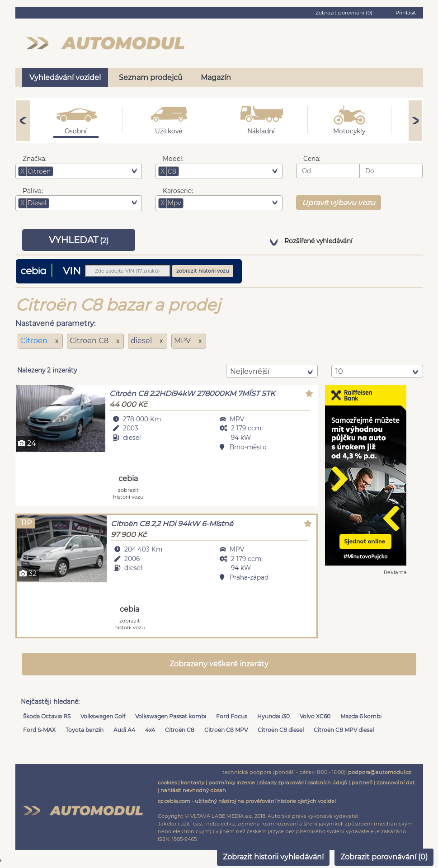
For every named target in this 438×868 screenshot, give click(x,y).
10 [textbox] (339, 371)
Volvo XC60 (315, 716)
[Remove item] (23, 171)
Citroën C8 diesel (281, 730)
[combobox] (79, 171)
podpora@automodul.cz (380, 772)
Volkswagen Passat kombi (171, 716)
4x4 (150, 730)
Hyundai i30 (273, 716)
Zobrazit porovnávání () (384, 857)
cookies (167, 783)
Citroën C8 (180, 730)
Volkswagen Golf (103, 716)
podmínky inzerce (232, 783)
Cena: (312, 159)
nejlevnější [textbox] (250, 371)
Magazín (216, 78)
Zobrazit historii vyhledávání (273, 857)
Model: (173, 159)
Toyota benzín (85, 730)
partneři (362, 783)
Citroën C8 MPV (226, 730)
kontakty (193, 783)
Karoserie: (178, 191)
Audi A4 (124, 730)
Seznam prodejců (151, 78)
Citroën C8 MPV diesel (344, 730)
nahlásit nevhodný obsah (193, 790)
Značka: (35, 159)
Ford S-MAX (39, 730)
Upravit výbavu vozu (339, 203)
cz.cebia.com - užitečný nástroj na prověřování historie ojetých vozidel (247, 801)
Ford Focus (232, 716)
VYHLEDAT (79, 240)
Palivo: (33, 191)
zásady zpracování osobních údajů (303, 783)
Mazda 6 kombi (361, 716)
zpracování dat (396, 783)
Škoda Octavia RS (47, 716)
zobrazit (128, 493)
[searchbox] (69, 171)
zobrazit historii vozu (203, 271)
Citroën (35, 341)
